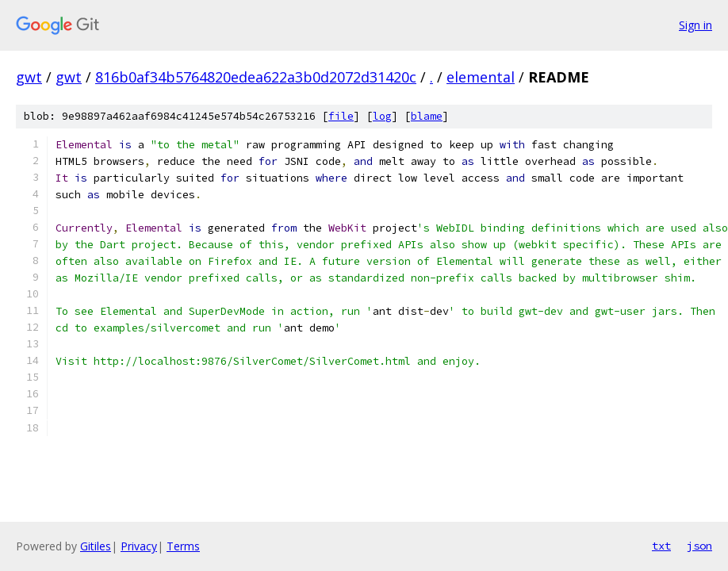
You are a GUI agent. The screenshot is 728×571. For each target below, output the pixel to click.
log (382, 116)
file (341, 116)
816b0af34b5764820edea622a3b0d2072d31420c (256, 77)
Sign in (695, 25)
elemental (481, 77)
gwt (29, 77)
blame (427, 116)
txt (661, 546)
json (699, 546)
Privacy (139, 546)
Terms (183, 546)
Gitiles (96, 546)
